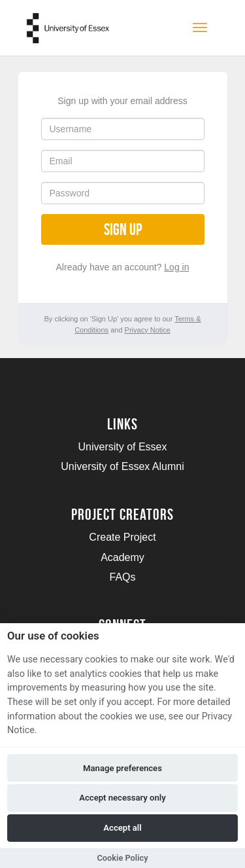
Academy (122, 557)
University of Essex (122, 447)
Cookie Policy (122, 858)
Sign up (123, 229)
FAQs (122, 577)
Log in (176, 267)
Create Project (122, 537)
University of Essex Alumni (122, 466)
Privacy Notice (148, 330)
